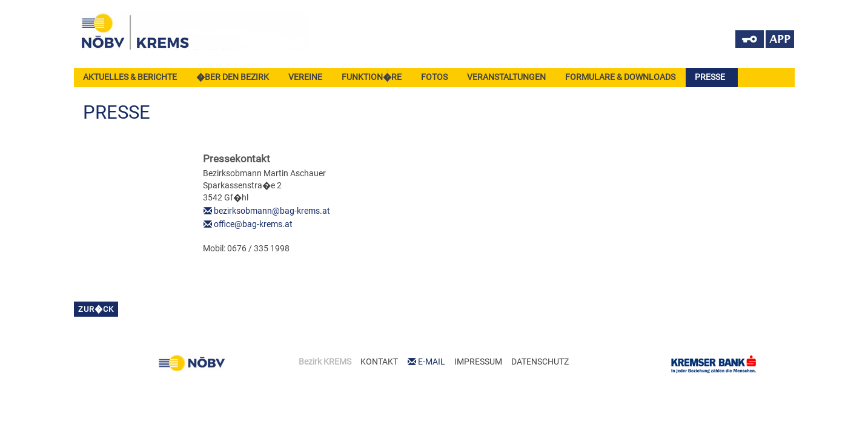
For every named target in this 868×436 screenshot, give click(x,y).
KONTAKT (379, 362)
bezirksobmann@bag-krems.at (272, 211)
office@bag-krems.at (253, 224)
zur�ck (96, 309)
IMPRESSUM (478, 362)
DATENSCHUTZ (540, 362)
